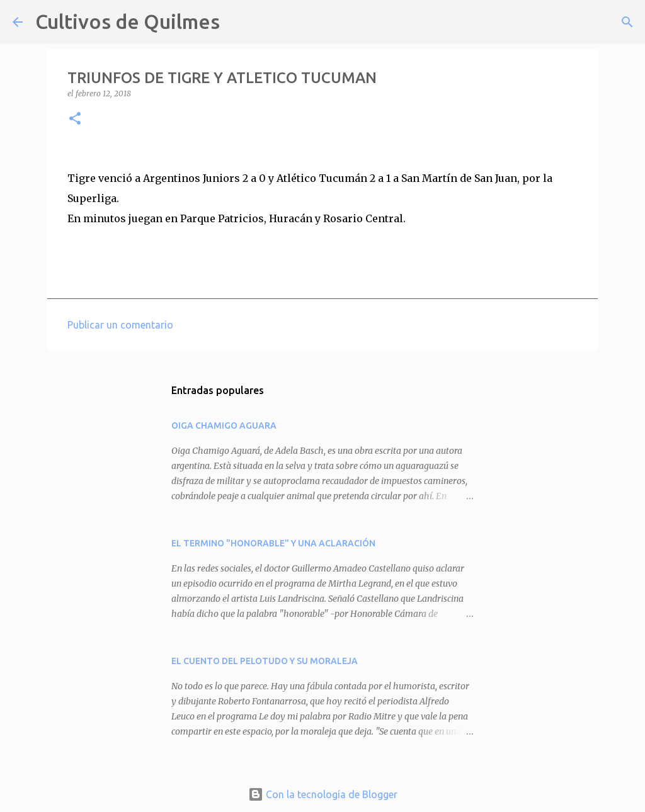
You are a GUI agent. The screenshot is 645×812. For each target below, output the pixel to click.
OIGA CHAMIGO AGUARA (224, 426)
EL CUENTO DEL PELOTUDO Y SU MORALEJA (265, 661)
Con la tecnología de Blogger (323, 794)
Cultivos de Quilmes (128, 21)
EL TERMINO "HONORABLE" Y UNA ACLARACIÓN (273, 543)
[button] (75, 119)
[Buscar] (237, 22)
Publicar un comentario (120, 325)
